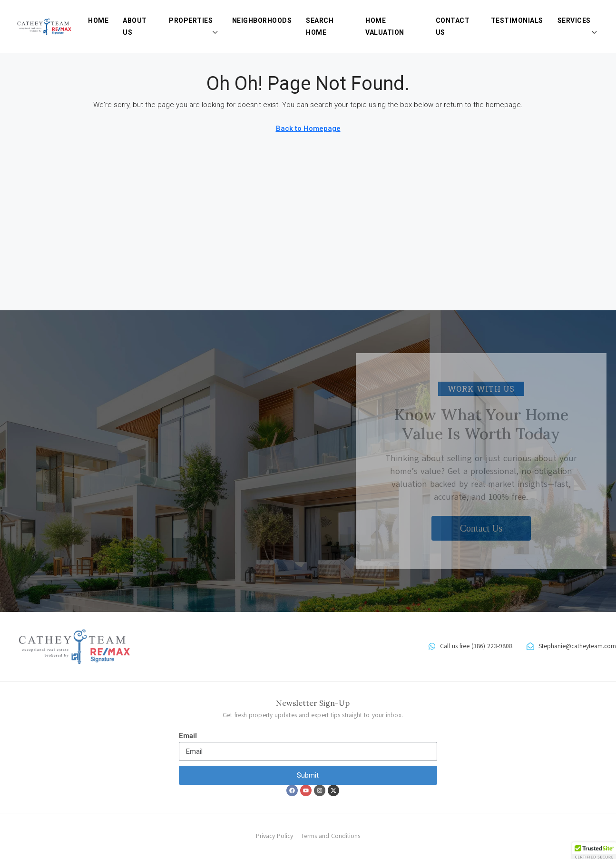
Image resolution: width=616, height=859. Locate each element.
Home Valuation (385, 26)
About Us (135, 26)
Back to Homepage (308, 128)
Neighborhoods (262, 20)
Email (188, 736)
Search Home (320, 26)
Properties (191, 20)
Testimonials (517, 20)
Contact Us (453, 26)
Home (98, 20)
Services (574, 20)
